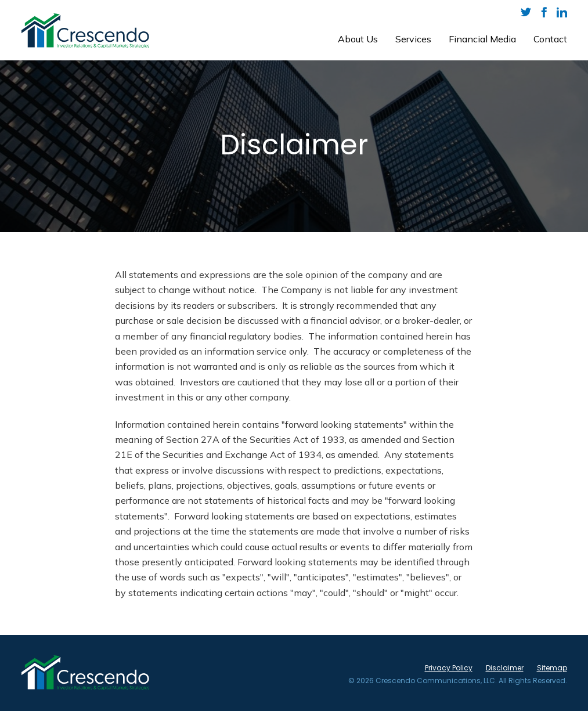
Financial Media (482, 39)
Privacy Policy (449, 668)
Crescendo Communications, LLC (435, 681)
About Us (358, 39)
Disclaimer (505, 668)
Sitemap (552, 668)
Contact (550, 39)
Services (413, 39)
